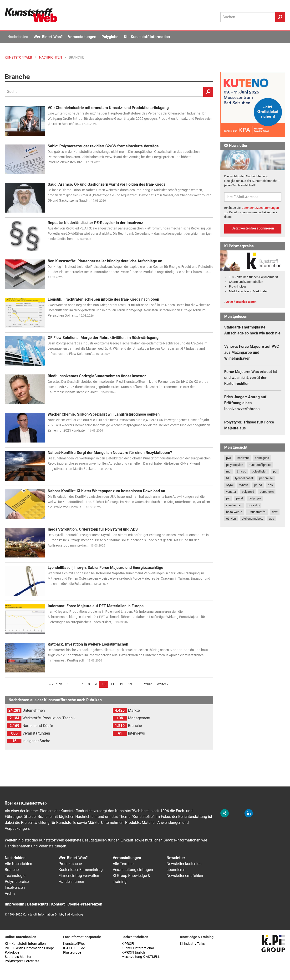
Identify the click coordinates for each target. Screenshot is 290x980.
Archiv (10, 893)
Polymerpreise (17, 882)
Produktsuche (70, 864)
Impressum (15, 904)
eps (270, 485)
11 (112, 684)
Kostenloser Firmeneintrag (81, 870)
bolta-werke (234, 512)
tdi (228, 478)
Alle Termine (123, 864)
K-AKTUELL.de (74, 948)
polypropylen (235, 465)
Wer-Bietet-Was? (48, 37)
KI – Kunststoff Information (25, 944)
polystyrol (255, 498)
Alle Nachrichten (18, 864)
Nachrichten (18, 37)
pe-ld (239, 498)
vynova (244, 485)
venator (231, 492)
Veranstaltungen (82, 37)
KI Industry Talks (192, 944)
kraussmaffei (257, 512)
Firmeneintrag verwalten (79, 876)
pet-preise (266, 478)
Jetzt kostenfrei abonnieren (253, 228)
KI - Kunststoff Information (147, 37)
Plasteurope (72, 953)
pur (275, 471)
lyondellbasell (244, 478)
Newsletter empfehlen (185, 876)
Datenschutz (38, 904)
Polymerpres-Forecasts (22, 961)
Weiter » (163, 684)
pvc (229, 458)
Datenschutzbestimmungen (260, 208)
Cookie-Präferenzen (85, 904)
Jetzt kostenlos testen (241, 302)
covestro (254, 505)
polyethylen (259, 471)
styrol (230, 485)
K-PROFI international (138, 948)
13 (130, 684)
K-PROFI (128, 944)
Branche (12, 870)
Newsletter (176, 858)
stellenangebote (252, 519)
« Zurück (56, 684)
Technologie (15, 876)
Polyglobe (110, 37)
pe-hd (258, 485)
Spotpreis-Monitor (18, 957)
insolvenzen (234, 505)
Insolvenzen (15, 888)
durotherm (267, 492)
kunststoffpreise (260, 465)
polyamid (248, 492)
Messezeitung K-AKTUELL (141, 957)
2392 (148, 684)
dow (275, 512)
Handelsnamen (71, 882)
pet (228, 498)
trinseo (242, 471)
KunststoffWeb (74, 944)
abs (272, 519)
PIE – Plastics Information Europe (30, 948)
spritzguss (262, 458)
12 (121, 684)
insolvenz (243, 458)
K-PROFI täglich (133, 953)
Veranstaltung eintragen (133, 870)
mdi (229, 471)
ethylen (231, 519)
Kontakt (58, 904)
